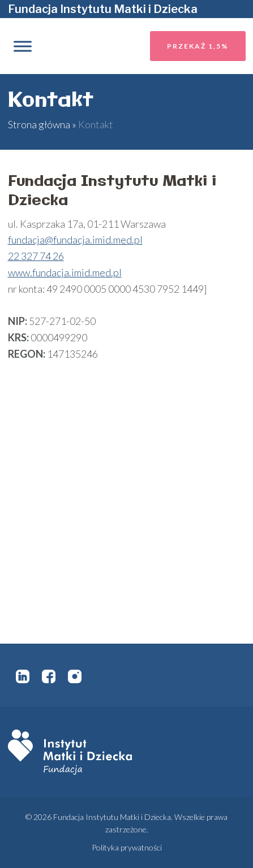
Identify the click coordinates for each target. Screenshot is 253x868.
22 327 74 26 (36, 256)
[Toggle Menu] (23, 46)
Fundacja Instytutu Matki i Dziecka (103, 9)
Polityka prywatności (127, 847)
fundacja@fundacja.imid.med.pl (75, 240)
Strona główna (39, 124)
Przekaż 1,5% (198, 46)
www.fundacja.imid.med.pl (65, 272)
